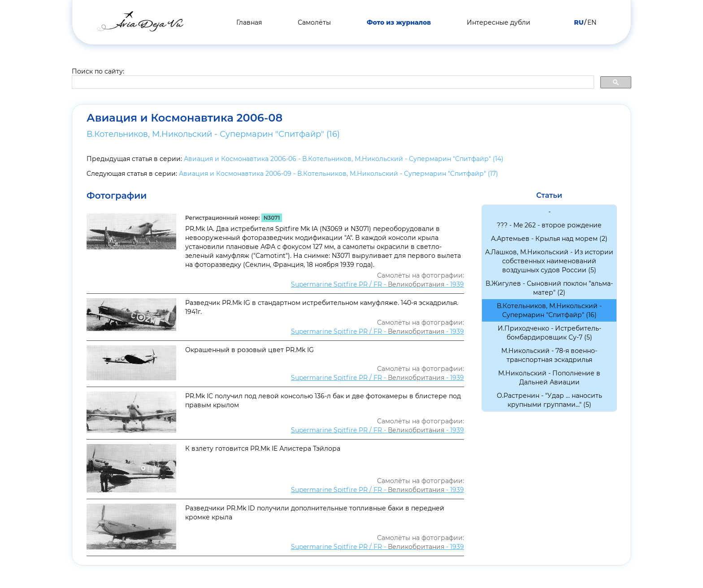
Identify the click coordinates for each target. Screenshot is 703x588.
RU (579, 22)
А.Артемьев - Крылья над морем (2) (549, 239)
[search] (332, 83)
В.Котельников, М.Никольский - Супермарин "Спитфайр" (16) (213, 134)
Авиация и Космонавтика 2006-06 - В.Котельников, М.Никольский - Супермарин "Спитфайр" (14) (344, 159)
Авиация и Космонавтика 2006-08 (184, 118)
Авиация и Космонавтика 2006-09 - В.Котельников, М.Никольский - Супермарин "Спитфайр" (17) (338, 174)
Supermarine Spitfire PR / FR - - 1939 (378, 284)
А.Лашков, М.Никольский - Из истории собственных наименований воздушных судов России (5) (549, 261)
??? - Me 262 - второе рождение (549, 225)
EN (592, 22)
